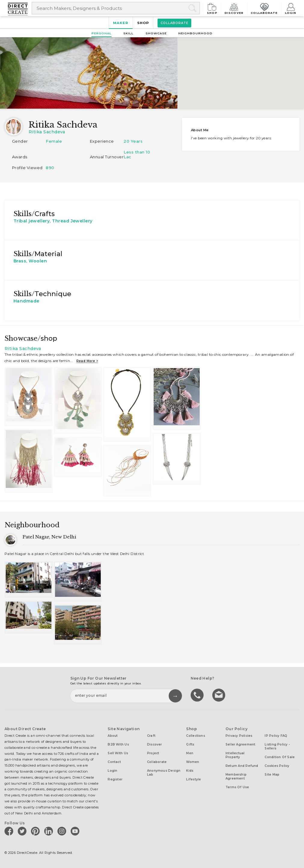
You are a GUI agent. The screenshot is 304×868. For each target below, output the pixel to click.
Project (153, 753)
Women (193, 762)
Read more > (87, 361)
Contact (114, 762)
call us (198, 695)
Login (291, 8)
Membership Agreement (236, 777)
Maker (121, 23)
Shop (214, 8)
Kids (190, 771)
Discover (235, 8)
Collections (195, 736)
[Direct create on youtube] (76, 831)
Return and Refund (242, 766)
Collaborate (265, 8)
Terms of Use (237, 787)
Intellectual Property (235, 755)
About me (200, 130)
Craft (151, 736)
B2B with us (118, 744)
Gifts (190, 744)
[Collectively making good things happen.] (20, 9)
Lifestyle (193, 779)
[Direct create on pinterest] (36, 831)
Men (190, 753)
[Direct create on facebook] (10, 831)
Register (115, 779)
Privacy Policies (239, 736)
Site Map (272, 775)
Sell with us (118, 753)
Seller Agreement (241, 744)
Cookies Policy (277, 766)
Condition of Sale (280, 757)
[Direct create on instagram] (63, 831)
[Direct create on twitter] (23, 831)
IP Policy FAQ (276, 736)
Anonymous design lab (164, 773)
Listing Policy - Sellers (277, 746)
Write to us (220, 695)
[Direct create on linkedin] (50, 831)
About (113, 736)
